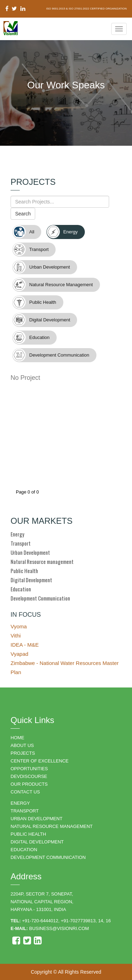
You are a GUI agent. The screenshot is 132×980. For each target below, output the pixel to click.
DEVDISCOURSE (29, 776)
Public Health (24, 571)
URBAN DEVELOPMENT (36, 819)
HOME (17, 738)
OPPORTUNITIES (29, 769)
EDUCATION (24, 850)
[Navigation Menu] (119, 29)
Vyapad (19, 654)
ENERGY (20, 803)
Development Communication (40, 598)
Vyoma (19, 626)
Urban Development (30, 552)
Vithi (16, 636)
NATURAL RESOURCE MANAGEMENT (52, 826)
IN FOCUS (26, 615)
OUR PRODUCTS (29, 784)
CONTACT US (25, 792)
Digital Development (31, 580)
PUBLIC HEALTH (28, 834)
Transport (21, 543)
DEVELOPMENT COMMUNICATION (48, 857)
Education (21, 589)
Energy (17, 534)
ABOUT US (22, 745)
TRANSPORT (25, 811)
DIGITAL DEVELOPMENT (37, 842)
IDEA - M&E (25, 645)
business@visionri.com (59, 928)
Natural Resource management (42, 561)
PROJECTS (23, 753)
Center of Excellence (40, 761)
